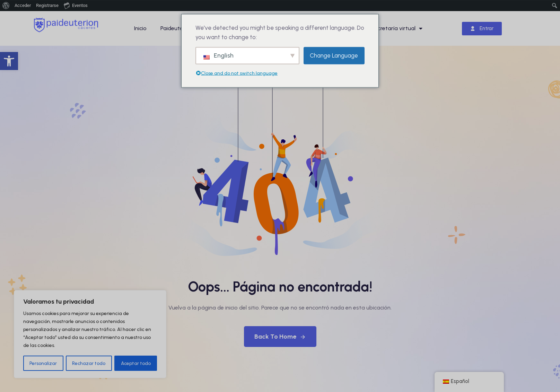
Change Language (334, 55)
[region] (90, 334)
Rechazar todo (89, 363)
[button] (9, 61)
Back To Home (280, 337)
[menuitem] (6, 6)
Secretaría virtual (397, 28)
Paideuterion (177, 28)
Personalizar (43, 363)
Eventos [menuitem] (76, 5)
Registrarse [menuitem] (47, 5)
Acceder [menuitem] (23, 5)
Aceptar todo (136, 363)
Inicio (140, 28)
